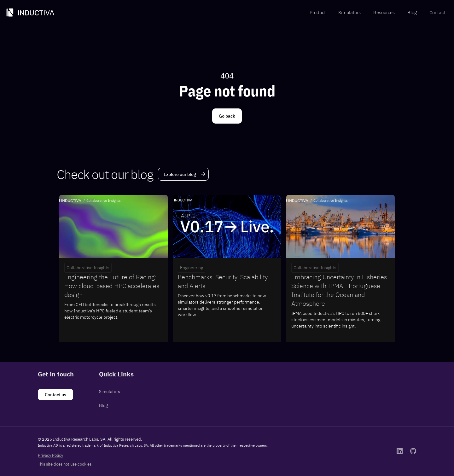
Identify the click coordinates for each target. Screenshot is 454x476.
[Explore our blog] (183, 174)
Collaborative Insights (88, 268)
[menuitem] (318, 13)
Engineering (192, 268)
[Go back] (227, 116)
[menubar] (377, 13)
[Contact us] (55, 395)
